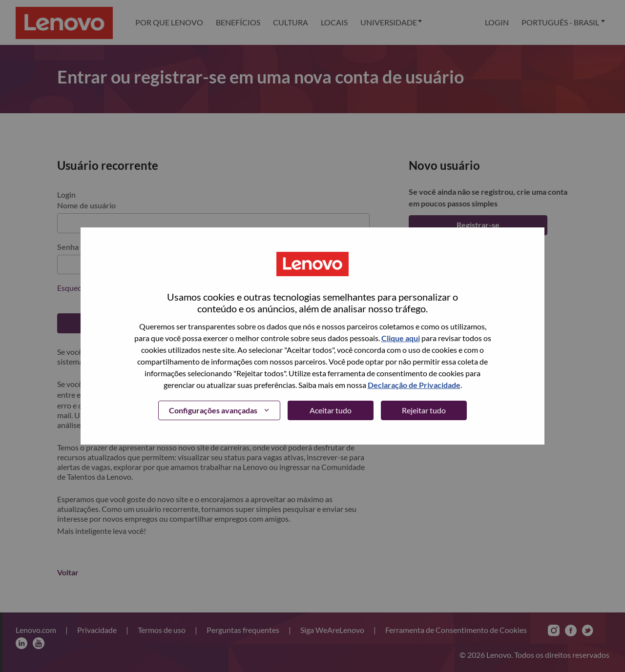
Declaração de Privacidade (414, 385)
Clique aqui (401, 338)
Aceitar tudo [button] (331, 410)
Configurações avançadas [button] (213, 410)
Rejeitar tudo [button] (424, 410)
